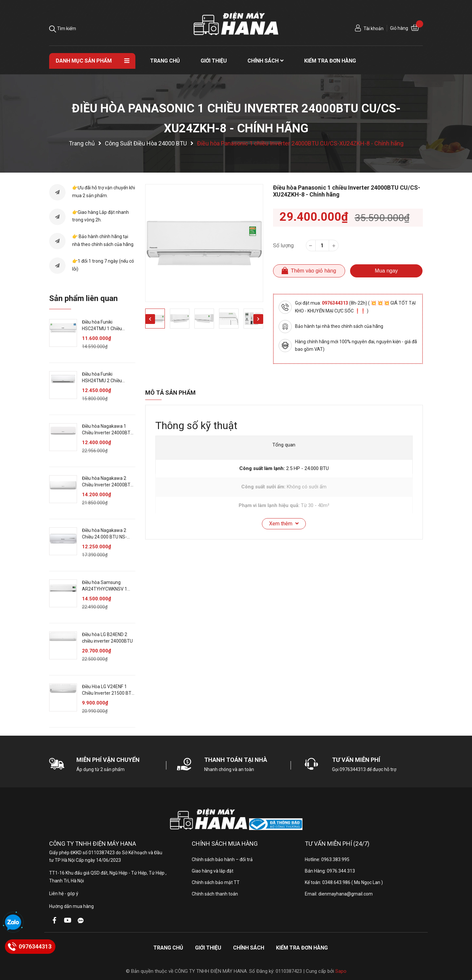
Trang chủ (168, 948)
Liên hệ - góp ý (64, 894)
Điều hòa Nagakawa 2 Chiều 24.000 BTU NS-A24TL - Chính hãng (104, 537)
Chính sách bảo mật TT (216, 882)
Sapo (341, 971)
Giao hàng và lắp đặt (213, 871)
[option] (204, 243)
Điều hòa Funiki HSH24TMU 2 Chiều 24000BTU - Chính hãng (106, 380)
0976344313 (335, 303)
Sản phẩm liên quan (83, 298)
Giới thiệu (208, 948)
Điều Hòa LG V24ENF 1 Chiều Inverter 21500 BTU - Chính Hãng (108, 693)
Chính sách (249, 948)
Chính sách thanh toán (215, 894)
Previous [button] (150, 319)
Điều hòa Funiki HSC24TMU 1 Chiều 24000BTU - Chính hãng (106, 328)
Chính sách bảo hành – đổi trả (222, 859)
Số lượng (283, 245)
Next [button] (258, 319)
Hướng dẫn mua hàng (71, 906)
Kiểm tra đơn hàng (302, 948)
